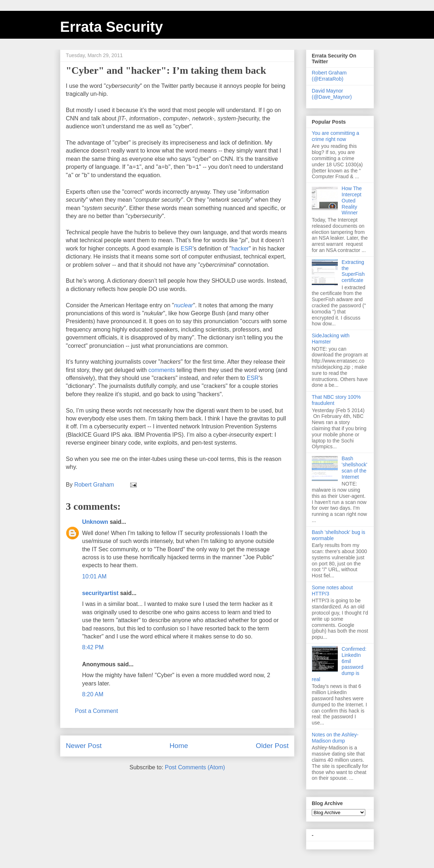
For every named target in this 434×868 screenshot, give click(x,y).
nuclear (183, 305)
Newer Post (84, 746)
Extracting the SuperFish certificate (353, 271)
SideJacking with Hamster (331, 339)
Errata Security (112, 27)
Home (179, 746)
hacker (240, 249)
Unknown (95, 522)
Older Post (272, 746)
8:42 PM (93, 647)
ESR (187, 249)
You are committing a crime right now (335, 136)
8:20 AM (93, 694)
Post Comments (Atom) (195, 767)
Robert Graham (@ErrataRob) (329, 76)
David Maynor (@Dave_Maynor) (332, 94)
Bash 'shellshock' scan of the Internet (355, 467)
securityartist (100, 593)
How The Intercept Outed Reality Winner (352, 200)
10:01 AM (94, 576)
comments (162, 370)
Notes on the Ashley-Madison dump (335, 738)
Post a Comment (96, 711)
